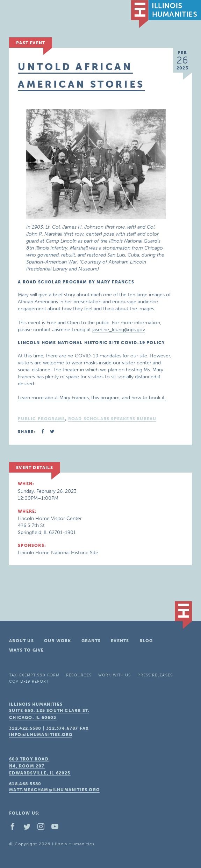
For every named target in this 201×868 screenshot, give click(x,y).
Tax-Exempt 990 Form (34, 675)
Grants (91, 641)
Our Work (58, 641)
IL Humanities (166, 14)
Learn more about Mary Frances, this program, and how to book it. (92, 398)
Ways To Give (26, 650)
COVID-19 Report (29, 681)
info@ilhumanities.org (41, 735)
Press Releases (155, 675)
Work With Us (114, 675)
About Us (21, 641)
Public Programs (41, 419)
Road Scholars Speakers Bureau (112, 419)
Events (120, 641)
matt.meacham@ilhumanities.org (54, 790)
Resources (79, 675)
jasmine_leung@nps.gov (119, 330)
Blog (146, 641)
